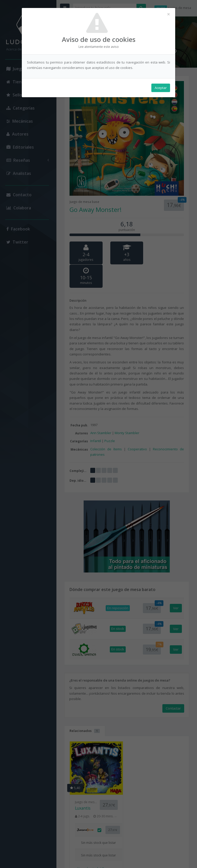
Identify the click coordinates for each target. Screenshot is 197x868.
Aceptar (161, 88)
